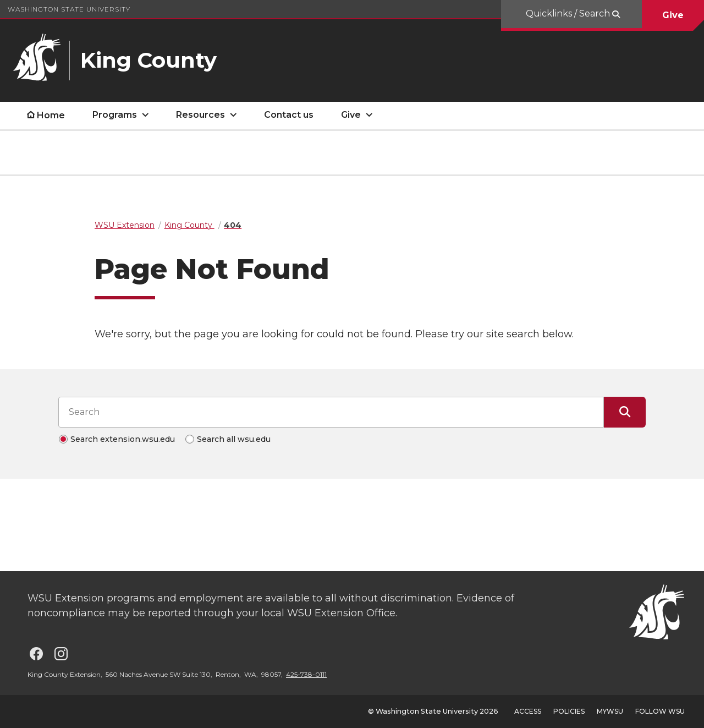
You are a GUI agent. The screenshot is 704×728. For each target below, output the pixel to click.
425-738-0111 (306, 674)
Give (673, 15)
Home (51, 115)
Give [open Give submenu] (351, 115)
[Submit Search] (625, 412)
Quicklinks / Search (569, 13)
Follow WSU (660, 711)
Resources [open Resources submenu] (200, 115)
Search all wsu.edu (234, 439)
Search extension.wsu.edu (123, 439)
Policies (569, 711)
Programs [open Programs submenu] (115, 115)
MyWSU (610, 711)
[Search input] (331, 412)
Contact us (289, 115)
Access (528, 711)
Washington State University (69, 9)
